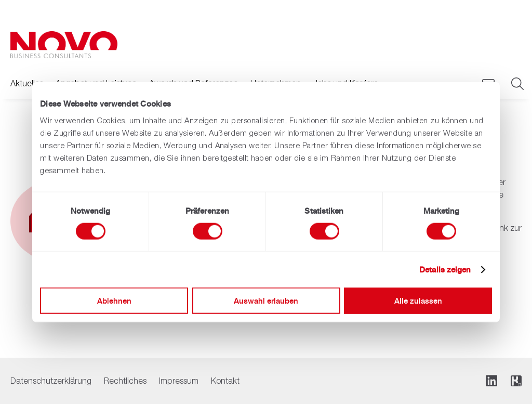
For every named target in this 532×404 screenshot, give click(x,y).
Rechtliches (125, 381)
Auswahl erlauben (266, 301)
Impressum (179, 381)
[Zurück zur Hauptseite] (64, 45)
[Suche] (516, 84)
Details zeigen (445, 269)
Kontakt (225, 381)
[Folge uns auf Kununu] (516, 381)
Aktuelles (27, 83)
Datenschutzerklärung (51, 381)
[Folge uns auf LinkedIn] (491, 381)
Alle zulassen (418, 301)
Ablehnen (114, 301)
